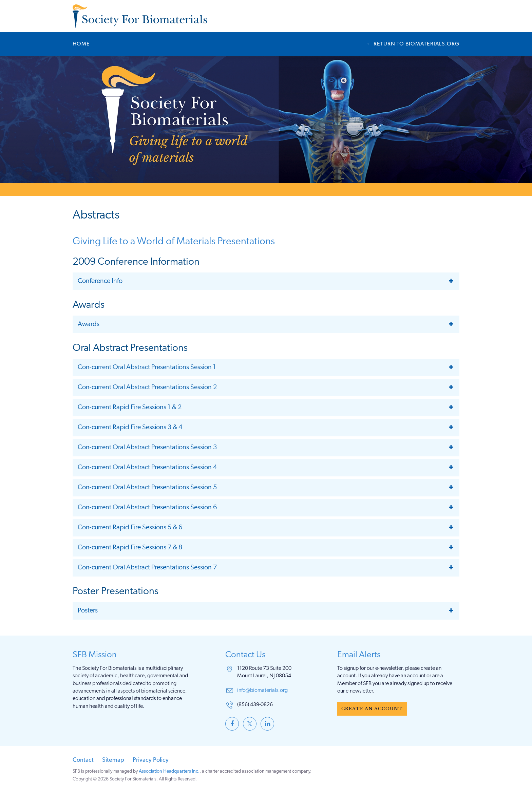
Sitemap (113, 760)
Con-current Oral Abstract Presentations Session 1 (147, 367)
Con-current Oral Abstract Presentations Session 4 (147, 468)
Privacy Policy (151, 760)
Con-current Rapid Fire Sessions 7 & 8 (130, 548)
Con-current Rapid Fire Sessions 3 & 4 (130, 428)
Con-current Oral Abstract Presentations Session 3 (147, 448)
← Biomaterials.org (413, 44)
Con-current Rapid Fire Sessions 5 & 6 (130, 528)
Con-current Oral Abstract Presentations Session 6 (147, 508)
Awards (89, 324)
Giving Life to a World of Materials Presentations (174, 242)
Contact (83, 760)
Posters (88, 611)
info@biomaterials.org (262, 691)
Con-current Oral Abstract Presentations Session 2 (147, 388)
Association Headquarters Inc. (169, 771)
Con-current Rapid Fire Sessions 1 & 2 (130, 408)
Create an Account (372, 709)
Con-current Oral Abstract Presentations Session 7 (147, 568)
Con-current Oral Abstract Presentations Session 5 (147, 488)
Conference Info (100, 281)
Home (81, 44)
